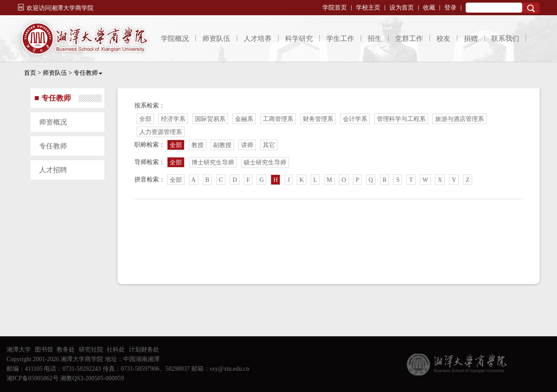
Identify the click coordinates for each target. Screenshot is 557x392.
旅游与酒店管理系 (460, 119)
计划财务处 (144, 350)
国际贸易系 (210, 119)
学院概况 (175, 39)
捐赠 (471, 39)
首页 (30, 73)
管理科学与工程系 (401, 119)
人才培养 (258, 39)
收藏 (429, 8)
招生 (375, 39)
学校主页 (368, 8)
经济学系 (173, 119)
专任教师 (88, 73)
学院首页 (335, 8)
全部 (145, 119)
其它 (269, 145)
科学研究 (299, 39)
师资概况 (53, 122)
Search (531, 8)
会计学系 (355, 119)
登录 (450, 8)
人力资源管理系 (161, 132)
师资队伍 (216, 39)
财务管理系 (318, 119)
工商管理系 (278, 119)
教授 (198, 145)
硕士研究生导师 (265, 162)
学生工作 (340, 39)
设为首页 (402, 8)
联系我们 (505, 39)
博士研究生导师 (213, 162)
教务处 (66, 350)
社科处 (116, 350)
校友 (443, 39)
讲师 (247, 145)
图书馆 (44, 350)
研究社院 (91, 350)
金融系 (244, 119)
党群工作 (409, 39)
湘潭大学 (19, 350)
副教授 (222, 145)
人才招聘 (53, 170)
